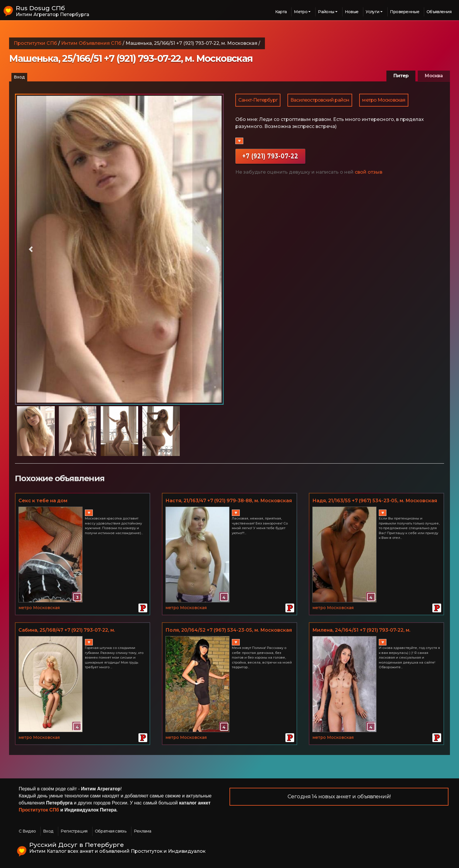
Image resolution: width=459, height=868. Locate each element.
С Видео (27, 831)
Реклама (142, 831)
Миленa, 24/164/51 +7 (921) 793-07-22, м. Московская (361, 631)
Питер (401, 76)
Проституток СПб (39, 810)
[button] (31, 249)
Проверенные (405, 12)
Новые (352, 12)
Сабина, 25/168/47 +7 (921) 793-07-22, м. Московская (67, 631)
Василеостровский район (320, 100)
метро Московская (384, 100)
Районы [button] (326, 12)
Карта (281, 12)
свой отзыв (369, 172)
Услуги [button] (372, 12)
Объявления (439, 12)
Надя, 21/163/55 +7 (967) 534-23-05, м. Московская (375, 501)
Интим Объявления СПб (91, 43)
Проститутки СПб (35, 43)
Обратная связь (111, 831)
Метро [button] (301, 12)
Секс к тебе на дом (43, 501)
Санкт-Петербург (258, 100)
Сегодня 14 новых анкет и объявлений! (339, 797)
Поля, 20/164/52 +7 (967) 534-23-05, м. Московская (229, 630)
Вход (19, 77)
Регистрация (74, 831)
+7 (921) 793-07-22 (270, 156)
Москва (434, 76)
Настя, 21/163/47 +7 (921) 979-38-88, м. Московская (229, 501)
